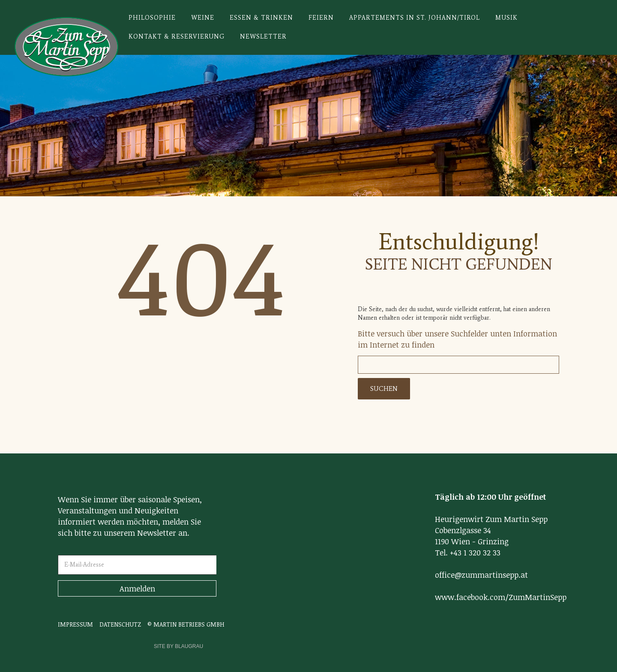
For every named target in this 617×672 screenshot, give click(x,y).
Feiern (321, 18)
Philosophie (152, 18)
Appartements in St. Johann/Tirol (415, 18)
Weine (203, 18)
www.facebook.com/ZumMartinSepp (501, 597)
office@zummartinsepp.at (481, 575)
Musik (506, 18)
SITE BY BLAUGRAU (178, 646)
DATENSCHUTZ (120, 624)
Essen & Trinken (261, 18)
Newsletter (263, 37)
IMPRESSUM (75, 624)
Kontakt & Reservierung (177, 37)
